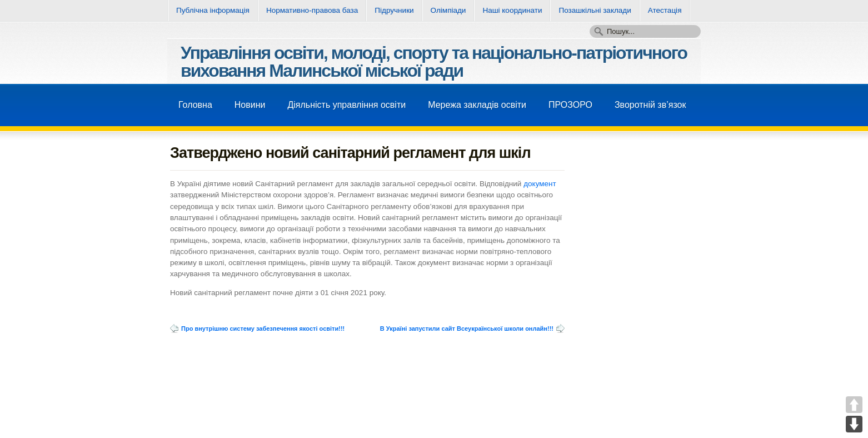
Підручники (394, 10)
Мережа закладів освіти (477, 105)
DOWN (854, 424)
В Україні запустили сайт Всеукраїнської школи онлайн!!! (467, 328)
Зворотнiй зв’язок (650, 105)
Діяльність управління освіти (346, 105)
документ (540, 184)
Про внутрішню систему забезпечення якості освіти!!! (263, 328)
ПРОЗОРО (570, 105)
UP (854, 405)
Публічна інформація (213, 10)
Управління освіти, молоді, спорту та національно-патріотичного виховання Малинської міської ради (434, 62)
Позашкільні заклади (595, 10)
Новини (250, 105)
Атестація (665, 10)
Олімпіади (448, 10)
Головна (195, 105)
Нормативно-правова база (312, 10)
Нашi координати (512, 10)
